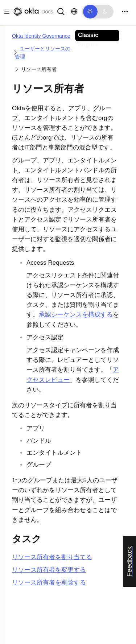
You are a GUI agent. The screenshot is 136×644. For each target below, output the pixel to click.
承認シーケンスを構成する (76, 315)
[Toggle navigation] (125, 12)
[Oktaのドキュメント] (33, 12)
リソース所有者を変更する (49, 570)
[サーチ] (61, 11)
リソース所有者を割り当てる (52, 557)
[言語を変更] (74, 12)
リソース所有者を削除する (49, 583)
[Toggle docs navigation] (5, 12)
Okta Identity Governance (41, 36)
